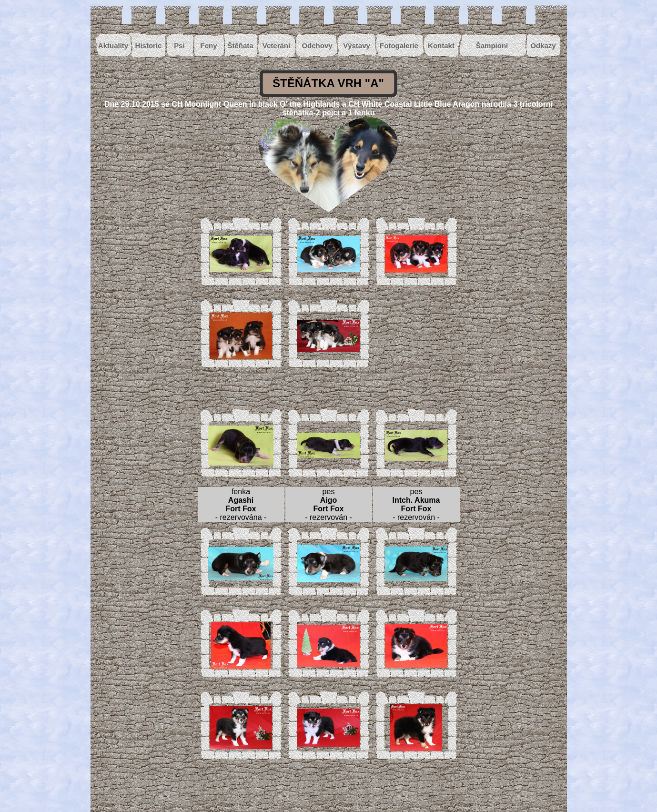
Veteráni (276, 46)
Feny (208, 46)
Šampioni (492, 46)
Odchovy (317, 46)
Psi (179, 46)
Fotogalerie (399, 46)
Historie (149, 46)
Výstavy (357, 46)
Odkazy (543, 46)
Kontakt (441, 46)
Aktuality (113, 46)
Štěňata (240, 46)
